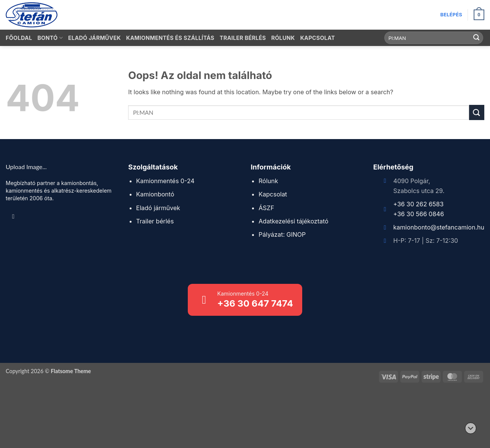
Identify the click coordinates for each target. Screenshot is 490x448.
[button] (451, 15)
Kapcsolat (318, 38)
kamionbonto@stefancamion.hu (439, 227)
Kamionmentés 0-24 (165, 181)
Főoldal (19, 38)
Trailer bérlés (243, 38)
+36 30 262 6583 (419, 204)
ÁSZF (266, 208)
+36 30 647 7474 (255, 303)
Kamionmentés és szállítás (170, 38)
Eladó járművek (94, 38)
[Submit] (476, 38)
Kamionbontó (155, 194)
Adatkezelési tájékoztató (293, 221)
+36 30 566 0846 (419, 214)
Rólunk (283, 38)
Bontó (50, 38)
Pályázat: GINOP (282, 234)
